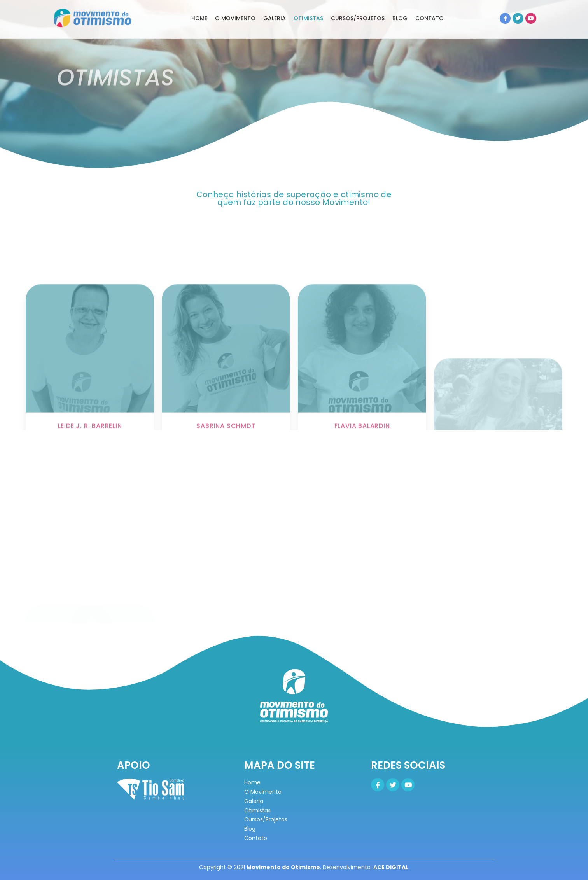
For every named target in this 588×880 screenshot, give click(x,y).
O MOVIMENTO (235, 9)
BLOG (400, 9)
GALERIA (275, 9)
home (199, 9)
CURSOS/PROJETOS (358, 9)
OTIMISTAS (308, 9)
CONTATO (430, 9)
